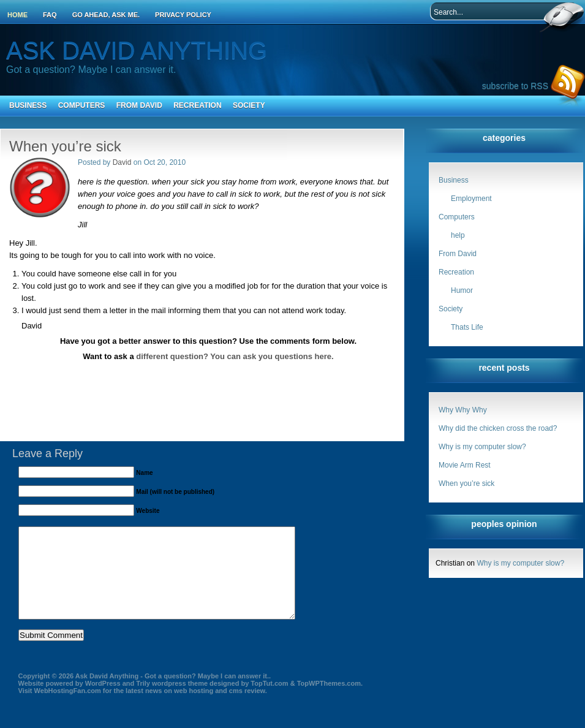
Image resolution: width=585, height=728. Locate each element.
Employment (471, 199)
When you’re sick (466, 483)
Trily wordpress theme (172, 702)
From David (139, 105)
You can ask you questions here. (272, 356)
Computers (82, 105)
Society (249, 105)
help (458, 235)
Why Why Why (463, 410)
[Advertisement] (208, 373)
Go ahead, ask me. (106, 15)
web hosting (194, 709)
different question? (172, 356)
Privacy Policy (183, 15)
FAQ (50, 15)
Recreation (197, 105)
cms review (247, 709)
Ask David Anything (137, 50)
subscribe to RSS (515, 86)
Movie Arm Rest (465, 465)
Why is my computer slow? (482, 447)
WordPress (103, 702)
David (122, 162)
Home (17, 15)
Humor (462, 290)
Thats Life (467, 327)
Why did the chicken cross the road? (498, 428)
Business (28, 105)
